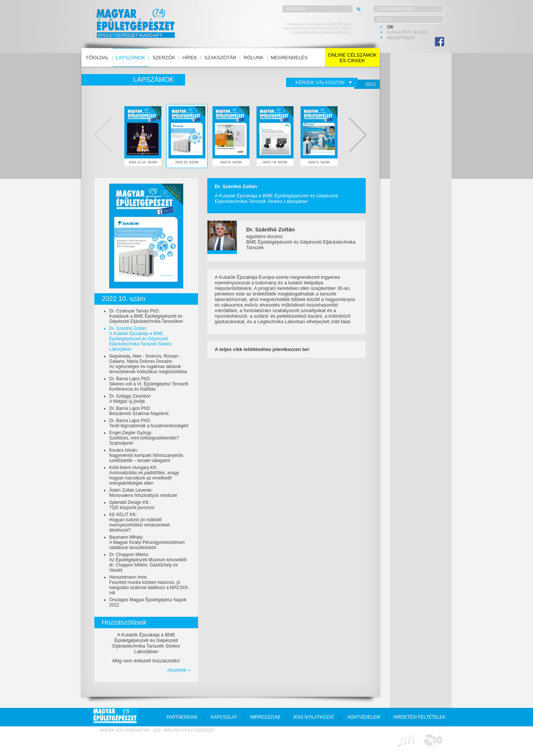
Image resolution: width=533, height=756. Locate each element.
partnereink (182, 717)
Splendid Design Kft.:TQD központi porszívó (132, 505)
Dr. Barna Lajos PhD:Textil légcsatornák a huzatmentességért (149, 423)
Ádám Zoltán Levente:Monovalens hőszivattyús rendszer (143, 493)
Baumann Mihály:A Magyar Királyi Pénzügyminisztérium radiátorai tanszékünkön (147, 542)
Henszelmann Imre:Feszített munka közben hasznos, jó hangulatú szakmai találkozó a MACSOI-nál (149, 585)
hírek (190, 58)
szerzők (164, 58)
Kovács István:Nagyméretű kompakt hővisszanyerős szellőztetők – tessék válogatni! (146, 455)
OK (390, 27)
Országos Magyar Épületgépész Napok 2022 (148, 602)
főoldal (98, 58)
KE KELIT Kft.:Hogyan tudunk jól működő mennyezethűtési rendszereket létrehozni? (139, 522)
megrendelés (289, 58)
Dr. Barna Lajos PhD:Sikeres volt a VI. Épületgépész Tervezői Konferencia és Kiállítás (149, 384)
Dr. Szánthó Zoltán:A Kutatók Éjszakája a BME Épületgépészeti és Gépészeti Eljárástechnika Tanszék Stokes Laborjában (140, 339)
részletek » (179, 670)
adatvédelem (363, 717)
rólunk (254, 58)
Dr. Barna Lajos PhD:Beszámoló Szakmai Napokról (139, 411)
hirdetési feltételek (419, 717)
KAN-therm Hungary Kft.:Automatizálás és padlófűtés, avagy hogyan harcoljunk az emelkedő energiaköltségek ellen (144, 475)
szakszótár (220, 58)
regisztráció (401, 38)
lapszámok (130, 58)
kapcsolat (224, 717)
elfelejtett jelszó (407, 32)
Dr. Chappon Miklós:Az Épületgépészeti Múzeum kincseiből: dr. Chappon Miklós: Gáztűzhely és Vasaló (148, 562)
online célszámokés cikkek (352, 58)
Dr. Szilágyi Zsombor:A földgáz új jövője (130, 399)
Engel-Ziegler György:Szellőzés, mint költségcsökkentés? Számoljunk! (144, 438)
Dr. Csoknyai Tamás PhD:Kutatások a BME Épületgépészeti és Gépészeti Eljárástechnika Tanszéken (146, 316)
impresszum (265, 717)
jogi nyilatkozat (314, 717)
